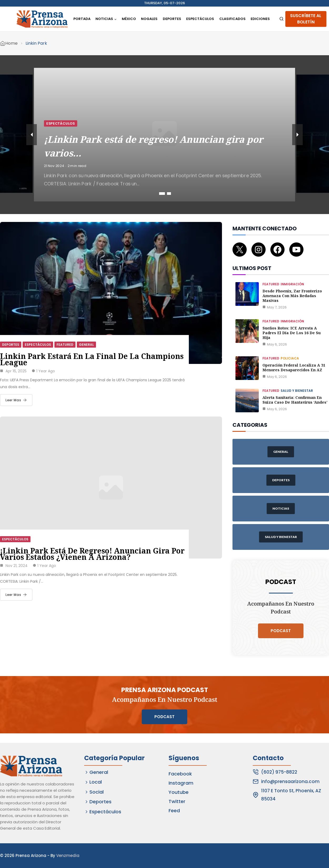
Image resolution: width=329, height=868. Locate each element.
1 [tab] (162, 194)
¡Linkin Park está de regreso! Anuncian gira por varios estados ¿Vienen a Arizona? (92, 554)
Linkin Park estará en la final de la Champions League (92, 359)
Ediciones (260, 19)
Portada (82, 19)
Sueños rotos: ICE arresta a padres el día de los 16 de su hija (292, 333)
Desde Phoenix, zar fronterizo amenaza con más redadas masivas (292, 296)
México (129, 19)
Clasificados (232, 19)
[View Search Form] (282, 19)
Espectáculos (200, 19)
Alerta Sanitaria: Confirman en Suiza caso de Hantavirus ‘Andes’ (295, 400)
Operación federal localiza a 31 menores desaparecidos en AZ (294, 367)
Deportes (172, 19)
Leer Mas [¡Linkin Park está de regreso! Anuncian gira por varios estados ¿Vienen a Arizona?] (16, 595)
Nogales (149, 19)
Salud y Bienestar (297, 391)
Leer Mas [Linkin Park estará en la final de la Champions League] (16, 400)
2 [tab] (169, 194)
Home (11, 43)
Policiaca (290, 358)
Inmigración (292, 284)
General (86, 345)
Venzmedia (68, 856)
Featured (65, 345)
